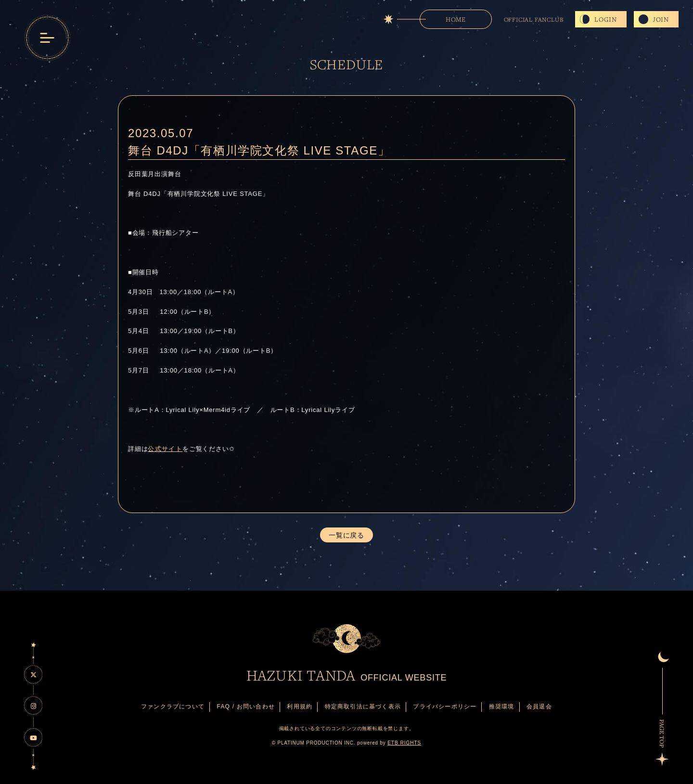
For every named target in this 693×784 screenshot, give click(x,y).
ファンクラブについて (173, 707)
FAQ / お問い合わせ (246, 707)
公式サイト (165, 449)
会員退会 (539, 707)
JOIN (661, 19)
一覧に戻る (346, 535)
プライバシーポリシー (445, 707)
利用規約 (300, 707)
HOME (456, 19)
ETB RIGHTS (404, 743)
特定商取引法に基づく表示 (363, 707)
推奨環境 (502, 707)
